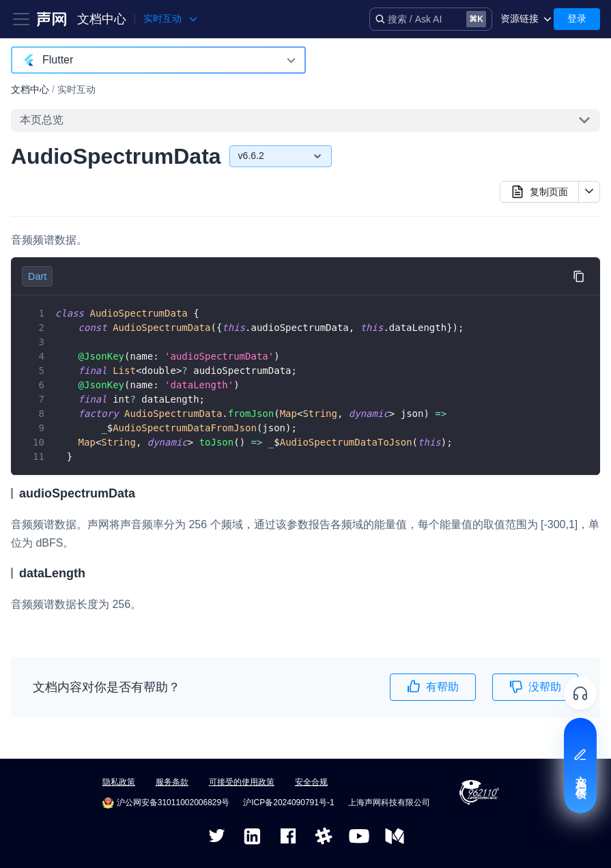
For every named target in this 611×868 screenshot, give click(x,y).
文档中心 (102, 19)
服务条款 (172, 782)
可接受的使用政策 (242, 782)
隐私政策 (119, 782)
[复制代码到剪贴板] (579, 276)
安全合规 (311, 782)
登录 (577, 18)
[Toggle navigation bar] (21, 19)
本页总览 (42, 120)
